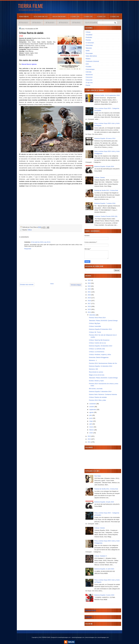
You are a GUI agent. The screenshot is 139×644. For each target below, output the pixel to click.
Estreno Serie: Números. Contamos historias (103, 394)
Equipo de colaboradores (93, 22)
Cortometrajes (90, 69)
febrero (92, 430)
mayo (91, 421)
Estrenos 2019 (75, 17)
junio (91, 418)
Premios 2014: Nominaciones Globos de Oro (103, 363)
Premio (88, 85)
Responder (28, 249)
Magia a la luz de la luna (97, 375)
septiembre (93, 410)
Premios (88, 40)
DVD (87, 64)
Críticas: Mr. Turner (95, 332)
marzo (92, 427)
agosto (92, 412)
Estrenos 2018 (88, 17)
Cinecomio (89, 80)
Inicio (52, 284)
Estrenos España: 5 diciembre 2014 (100, 392)
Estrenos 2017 (101, 17)
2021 (89, 292)
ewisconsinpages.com (91, 637)
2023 (89, 286)
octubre (92, 407)
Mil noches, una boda (96, 389)
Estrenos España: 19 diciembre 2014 (101, 346)
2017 (89, 303)
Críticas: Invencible (95, 326)
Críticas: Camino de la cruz (97, 343)
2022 (89, 289)
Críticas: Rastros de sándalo (98, 397)
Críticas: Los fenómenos (97, 352)
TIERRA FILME (31, 6)
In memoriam (90, 43)
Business (89, 617)
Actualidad (89, 35)
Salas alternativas (91, 56)
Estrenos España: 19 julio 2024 (104, 166)
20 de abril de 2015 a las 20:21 (41, 242)
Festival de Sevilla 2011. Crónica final (106, 190)
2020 (89, 295)
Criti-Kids (89, 72)
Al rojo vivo (89, 83)
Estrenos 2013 (50, 22)
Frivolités (89, 67)
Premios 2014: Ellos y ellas (97, 400)
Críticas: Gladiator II (101, 556)
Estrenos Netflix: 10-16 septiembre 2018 (107, 95)
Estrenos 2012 (63, 22)
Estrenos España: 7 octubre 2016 (105, 203)
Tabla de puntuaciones (59, 17)
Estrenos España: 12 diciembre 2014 (101, 366)
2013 (89, 436)
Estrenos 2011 (77, 22)
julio (91, 415)
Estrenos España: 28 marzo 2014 (105, 138)
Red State (98, 476)
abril (91, 424)
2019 (89, 298)
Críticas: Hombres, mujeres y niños (100, 355)
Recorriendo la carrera (96, 372)
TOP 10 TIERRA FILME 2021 (41, 17)
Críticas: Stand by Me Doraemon (99, 340)
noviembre (93, 404)
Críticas (30, 230)
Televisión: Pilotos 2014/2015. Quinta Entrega (103, 321)
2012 (89, 439)
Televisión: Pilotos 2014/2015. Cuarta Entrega (103, 378)
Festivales (89, 37)
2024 (89, 283)
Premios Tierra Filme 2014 (97, 318)
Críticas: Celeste (100, 177)
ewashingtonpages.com (64, 637)
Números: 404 (93, 369)
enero (91, 433)
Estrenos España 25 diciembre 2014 (100, 329)
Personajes (89, 53)
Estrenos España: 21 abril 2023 (104, 569)
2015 (89, 309)
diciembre (93, 315)
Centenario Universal (92, 61)
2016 (89, 306)
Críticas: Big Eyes (95, 323)
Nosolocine (89, 75)
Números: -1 (93, 360)
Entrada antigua (76, 285)
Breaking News (91, 610)
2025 (89, 280)
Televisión (89, 48)
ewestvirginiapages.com (78, 637)
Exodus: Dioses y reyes (96, 381)
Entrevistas (89, 45)
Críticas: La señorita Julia (97, 349)
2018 (89, 301)
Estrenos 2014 (37, 22)
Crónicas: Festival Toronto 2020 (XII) (106, 216)
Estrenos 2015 (23, 22)
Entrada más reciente (27, 285)
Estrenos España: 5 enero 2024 (104, 595)
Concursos (89, 77)
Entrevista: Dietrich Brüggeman (99, 357)
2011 (89, 442)
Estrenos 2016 (115, 17)
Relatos (88, 59)
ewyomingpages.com (103, 637)
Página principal (24, 17)
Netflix (88, 51)
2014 (89, 312)
